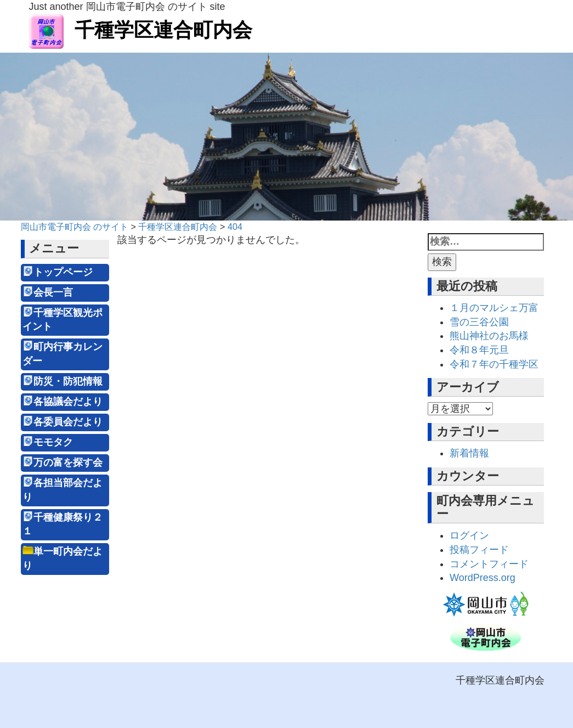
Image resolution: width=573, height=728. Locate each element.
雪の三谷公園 (479, 322)
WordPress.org (483, 578)
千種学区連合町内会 (141, 30)
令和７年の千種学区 (494, 364)
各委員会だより (68, 422)
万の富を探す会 (68, 462)
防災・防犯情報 (68, 381)
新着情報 (469, 453)
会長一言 (53, 292)
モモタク (53, 442)
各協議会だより (68, 402)
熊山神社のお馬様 (489, 336)
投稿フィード (479, 550)
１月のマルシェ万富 (494, 308)
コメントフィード (489, 564)
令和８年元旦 (479, 350)
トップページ (63, 272)
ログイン (469, 535)
